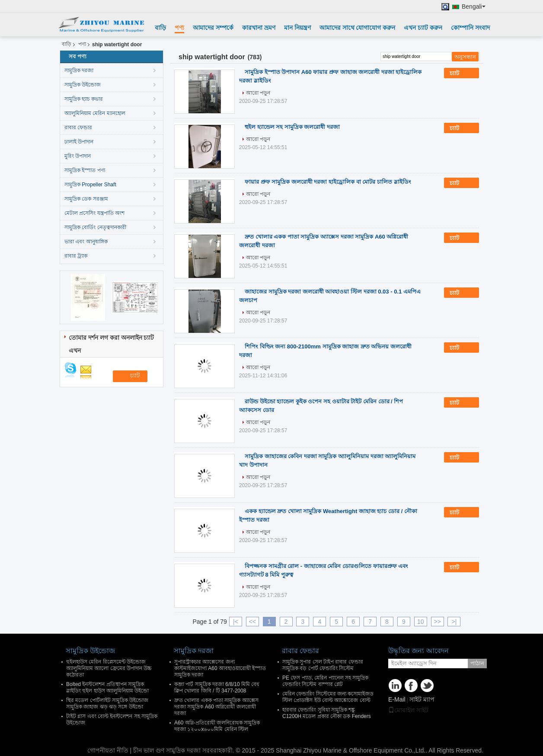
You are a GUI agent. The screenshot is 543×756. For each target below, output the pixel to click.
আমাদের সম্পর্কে (213, 28)
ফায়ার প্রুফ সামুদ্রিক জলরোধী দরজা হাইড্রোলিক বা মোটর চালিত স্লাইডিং (328, 182)
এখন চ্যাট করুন (423, 28)
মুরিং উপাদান (78, 156)
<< (252, 622)
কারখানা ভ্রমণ (259, 28)
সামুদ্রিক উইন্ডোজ (83, 85)
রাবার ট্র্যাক (76, 256)
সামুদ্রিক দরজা (79, 70)
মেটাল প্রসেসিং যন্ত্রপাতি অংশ (94, 213)
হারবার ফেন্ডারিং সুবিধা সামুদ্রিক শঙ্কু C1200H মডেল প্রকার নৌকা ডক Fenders (327, 713)
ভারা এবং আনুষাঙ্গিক (86, 242)
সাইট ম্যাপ (422, 699)
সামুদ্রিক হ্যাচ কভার (84, 99)
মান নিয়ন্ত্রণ (297, 28)
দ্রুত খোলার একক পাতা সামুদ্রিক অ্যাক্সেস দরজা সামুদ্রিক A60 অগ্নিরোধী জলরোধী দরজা (216, 707)
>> (437, 622)
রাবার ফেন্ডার (78, 128)
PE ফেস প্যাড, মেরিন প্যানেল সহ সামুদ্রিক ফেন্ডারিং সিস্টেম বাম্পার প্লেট (325, 681)
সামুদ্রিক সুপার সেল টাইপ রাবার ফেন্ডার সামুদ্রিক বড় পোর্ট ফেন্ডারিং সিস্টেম (323, 665)
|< (236, 622)
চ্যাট (460, 73)
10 (421, 622)
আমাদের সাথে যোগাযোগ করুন (358, 28)
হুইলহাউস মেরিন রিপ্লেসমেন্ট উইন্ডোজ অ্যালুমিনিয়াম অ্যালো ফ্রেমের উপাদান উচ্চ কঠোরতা (109, 668)
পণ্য (179, 28)
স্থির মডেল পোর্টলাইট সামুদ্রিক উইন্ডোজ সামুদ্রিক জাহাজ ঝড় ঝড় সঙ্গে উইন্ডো (107, 703)
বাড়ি (160, 28)
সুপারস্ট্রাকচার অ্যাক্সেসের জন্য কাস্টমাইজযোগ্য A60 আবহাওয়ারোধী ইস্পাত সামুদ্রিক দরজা (220, 668)
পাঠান (477, 663)
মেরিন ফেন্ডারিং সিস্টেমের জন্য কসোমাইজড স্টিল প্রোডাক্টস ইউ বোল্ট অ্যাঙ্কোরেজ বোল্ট (328, 697)
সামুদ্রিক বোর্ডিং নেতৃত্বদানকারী (95, 227)
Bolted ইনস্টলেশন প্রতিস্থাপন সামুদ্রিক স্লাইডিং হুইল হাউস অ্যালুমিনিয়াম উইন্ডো (107, 687)
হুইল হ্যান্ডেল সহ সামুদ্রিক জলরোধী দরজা (292, 127)
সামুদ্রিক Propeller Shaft (90, 185)
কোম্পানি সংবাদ (470, 28)
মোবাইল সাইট (408, 710)
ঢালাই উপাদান (79, 142)
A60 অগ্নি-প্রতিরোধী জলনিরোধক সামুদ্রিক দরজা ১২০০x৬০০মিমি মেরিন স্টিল (217, 726)
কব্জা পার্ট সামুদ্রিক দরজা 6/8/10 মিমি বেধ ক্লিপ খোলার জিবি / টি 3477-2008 (217, 687)
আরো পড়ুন (258, 93)
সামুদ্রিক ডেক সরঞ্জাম (86, 199)
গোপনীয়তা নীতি (108, 750)
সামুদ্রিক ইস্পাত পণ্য (85, 170)
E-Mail (397, 699)
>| (454, 622)
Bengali (474, 7)
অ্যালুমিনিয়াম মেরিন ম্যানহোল (95, 113)
